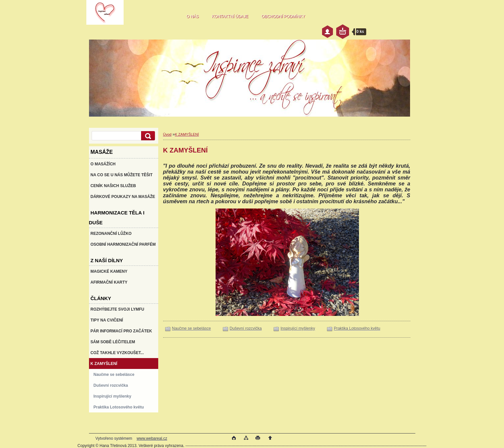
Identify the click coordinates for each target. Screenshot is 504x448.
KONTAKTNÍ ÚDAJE (230, 16)
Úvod (167, 134)
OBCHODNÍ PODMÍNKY (283, 16)
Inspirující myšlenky (298, 328)
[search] (147, 136)
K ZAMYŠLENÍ (187, 134)
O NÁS (193, 16)
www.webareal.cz (152, 438)
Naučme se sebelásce (192, 328)
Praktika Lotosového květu (357, 328)
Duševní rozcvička (246, 328)
